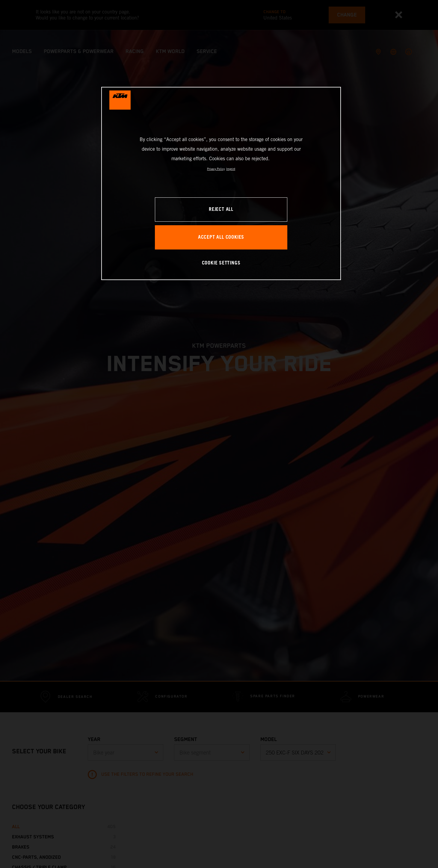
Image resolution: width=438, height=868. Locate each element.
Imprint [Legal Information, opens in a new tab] (231, 169)
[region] (221, 183)
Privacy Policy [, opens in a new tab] (216, 169)
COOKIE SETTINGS (221, 263)
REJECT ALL (221, 210)
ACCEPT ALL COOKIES (221, 237)
